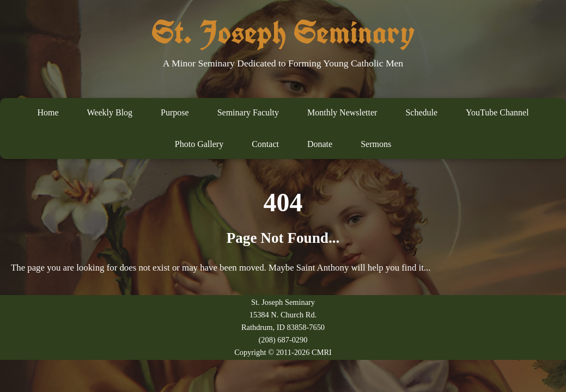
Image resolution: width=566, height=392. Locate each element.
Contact (265, 144)
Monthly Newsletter (342, 112)
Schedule (421, 112)
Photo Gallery (199, 144)
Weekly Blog (109, 112)
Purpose (175, 112)
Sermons (376, 144)
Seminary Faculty (248, 112)
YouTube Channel (497, 112)
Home (48, 112)
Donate (320, 144)
